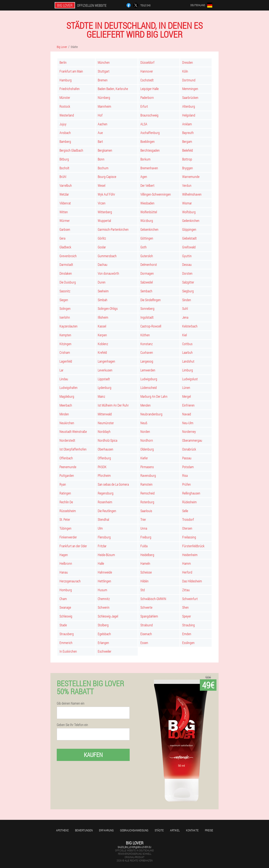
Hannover (147, 71)
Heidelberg (147, 555)
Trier (143, 519)
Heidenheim (190, 555)
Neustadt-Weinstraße (73, 431)
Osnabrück (189, 449)
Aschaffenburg (150, 133)
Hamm (187, 563)
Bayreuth (188, 133)
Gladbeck (65, 247)
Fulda (144, 546)
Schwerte (146, 607)
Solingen (65, 308)
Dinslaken (66, 273)
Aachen (103, 124)
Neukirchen (67, 423)
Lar (61, 370)
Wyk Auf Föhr (106, 194)
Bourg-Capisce (107, 177)
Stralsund (147, 625)
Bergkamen (105, 150)
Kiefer (144, 458)
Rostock (65, 106)
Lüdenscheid (149, 388)
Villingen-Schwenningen (156, 194)
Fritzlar (102, 546)
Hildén (144, 581)
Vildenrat (65, 203)
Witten (64, 212)
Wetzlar (64, 194)
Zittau (186, 590)
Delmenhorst (149, 264)
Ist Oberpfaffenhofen (73, 449)
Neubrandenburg (151, 414)
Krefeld (102, 352)
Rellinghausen (191, 493)
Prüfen (187, 484)
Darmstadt (66, 264)
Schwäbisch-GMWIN (153, 599)
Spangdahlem (149, 616)
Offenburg (104, 458)
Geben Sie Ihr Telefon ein (72, 725)
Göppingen (189, 229)
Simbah (103, 300)
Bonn (101, 159)
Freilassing (189, 537)
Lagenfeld (66, 361)
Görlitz (102, 238)
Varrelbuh (66, 185)
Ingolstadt (147, 317)
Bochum (103, 168)
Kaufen (93, 755)
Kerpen (102, 335)
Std (143, 590)
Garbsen (65, 229)
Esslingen (188, 643)
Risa (185, 475)
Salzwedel (147, 282)
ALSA (144, 124)
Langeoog (147, 361)
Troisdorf (188, 519)
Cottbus (187, 344)
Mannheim (104, 106)
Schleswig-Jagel (108, 616)
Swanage (65, 607)
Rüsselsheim (68, 511)
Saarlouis (146, 511)
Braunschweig (149, 115)
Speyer (187, 616)
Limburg (188, 370)
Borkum (145, 159)
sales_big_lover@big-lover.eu (134, 847)
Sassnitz (65, 291)
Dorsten (187, 273)
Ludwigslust (190, 379)
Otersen (187, 528)
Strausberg (67, 634)
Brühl (63, 177)
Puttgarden (67, 475)
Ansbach (65, 133)
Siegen (64, 300)
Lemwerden (148, 370)
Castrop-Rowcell (151, 326)
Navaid (187, 414)
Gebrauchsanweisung (134, 830)
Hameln (145, 563)
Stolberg (103, 625)
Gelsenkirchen (149, 229)
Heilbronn (66, 563)
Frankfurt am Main (71, 71)
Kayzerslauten (69, 326)
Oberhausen (105, 449)
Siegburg (188, 291)
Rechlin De (66, 502)
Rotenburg (147, 502)
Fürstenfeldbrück (193, 546)
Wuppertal (104, 221)
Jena (185, 317)
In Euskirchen (68, 651)
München (104, 62)
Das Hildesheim (192, 581)
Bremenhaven (149, 168)
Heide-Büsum (106, 555)
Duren (102, 282)
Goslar (102, 247)
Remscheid (148, 493)
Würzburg (147, 221)
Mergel (187, 396)
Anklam (187, 124)
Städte (159, 830)
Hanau (64, 572)
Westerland (67, 115)
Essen (144, 643)
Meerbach (66, 405)
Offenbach (66, 458)
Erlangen (103, 643)
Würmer (65, 221)
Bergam (187, 141)
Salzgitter (188, 282)
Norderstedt (67, 440)
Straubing (189, 625)
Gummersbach (107, 256)
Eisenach (146, 634)
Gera (62, 238)
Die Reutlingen (107, 511)
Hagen (64, 555)
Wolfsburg (189, 212)
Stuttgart (104, 71)
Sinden (187, 300)
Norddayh (104, 431)
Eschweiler (105, 651)
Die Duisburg (68, 282)
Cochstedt (147, 80)
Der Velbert (147, 185)
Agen (144, 177)
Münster (65, 97)
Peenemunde (68, 467)
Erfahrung (106, 830)
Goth (144, 247)
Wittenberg (105, 212)
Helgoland (189, 115)
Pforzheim (104, 475)
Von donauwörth (108, 273)
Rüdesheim (189, 502)
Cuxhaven (147, 352)
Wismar (187, 203)
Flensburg (104, 537)
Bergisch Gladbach (71, 150)
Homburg (66, 590)
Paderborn (147, 97)
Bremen (103, 80)
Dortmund (189, 80)
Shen (185, 607)
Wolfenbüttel (149, 212)
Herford (187, 572)
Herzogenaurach (70, 581)
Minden (64, 414)
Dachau (103, 264)
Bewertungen (84, 830)
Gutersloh (147, 256)
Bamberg (65, 141)
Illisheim (103, 317)
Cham (63, 599)
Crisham (65, 352)
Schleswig (66, 616)
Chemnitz (104, 599)
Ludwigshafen (69, 388)
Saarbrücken (190, 97)
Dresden (188, 62)
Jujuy (63, 124)
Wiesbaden (147, 203)
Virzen (102, 203)
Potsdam (188, 467)
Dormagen (147, 273)
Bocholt (64, 168)
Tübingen (65, 528)
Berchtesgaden (150, 150)
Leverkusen (105, 370)
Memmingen (190, 89)
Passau (187, 458)
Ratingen (65, 493)
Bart (100, 141)
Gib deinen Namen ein (71, 703)
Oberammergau (192, 440)
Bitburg (64, 159)
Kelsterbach (190, 326)
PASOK (102, 467)
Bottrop (187, 159)
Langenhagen (106, 361)
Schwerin (104, 607)
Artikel (175, 830)
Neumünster (106, 423)
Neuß (144, 423)
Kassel (102, 326)
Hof (100, 115)
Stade (63, 625)
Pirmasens (147, 467)
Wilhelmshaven (192, 194)
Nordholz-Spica (107, 440)
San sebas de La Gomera (113, 484)
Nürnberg (104, 97)
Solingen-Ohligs (108, 308)
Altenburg (189, 106)
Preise (209, 830)
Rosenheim (105, 502)
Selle (185, 511)
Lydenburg (105, 388)
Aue (100, 133)
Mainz (101, 396)
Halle (101, 563)
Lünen (186, 388)
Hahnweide (105, 572)
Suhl (185, 308)
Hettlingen (104, 581)
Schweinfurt (190, 599)
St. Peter (65, 519)
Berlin (63, 62)
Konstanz (146, 344)
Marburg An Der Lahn (154, 396)
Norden (145, 431)
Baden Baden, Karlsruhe (113, 89)
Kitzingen (65, 344)
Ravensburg (148, 475)
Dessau (187, 264)
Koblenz (103, 344)
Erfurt (144, 106)
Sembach (146, 291)
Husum (102, 590)
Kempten (65, 335)
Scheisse (146, 572)
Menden (146, 405)
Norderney (189, 431)
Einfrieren (188, 405)
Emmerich (66, 643)
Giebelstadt (189, 238)
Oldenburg (147, 449)
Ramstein (146, 484)
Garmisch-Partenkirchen (113, 229)
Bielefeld (188, 150)
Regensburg (106, 493)
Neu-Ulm (188, 423)
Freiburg (146, 537)
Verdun (187, 185)
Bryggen (188, 168)
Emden (187, 634)
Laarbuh (187, 352)
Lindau (64, 379)
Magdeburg (67, 396)
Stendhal (103, 519)
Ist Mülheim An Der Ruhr (113, 405)
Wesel (102, 185)
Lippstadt (104, 379)
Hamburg (66, 80)
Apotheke (62, 830)
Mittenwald (105, 414)
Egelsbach (104, 634)
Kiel (185, 335)
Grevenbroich (68, 256)
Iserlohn (65, 317)
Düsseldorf (147, 62)
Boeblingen (148, 141)
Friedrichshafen (70, 89)
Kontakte (192, 830)
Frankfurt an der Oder (73, 546)
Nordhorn (147, 440)
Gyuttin (187, 256)
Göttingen (147, 238)
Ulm (100, 528)
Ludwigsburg (149, 379)
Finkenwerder (68, 537)
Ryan (63, 484)
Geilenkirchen (191, 221)
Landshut (188, 361)
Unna (144, 528)
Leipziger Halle (150, 89)
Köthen (145, 335)
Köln (185, 71)
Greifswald (189, 247)
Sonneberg (147, 308)
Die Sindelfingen (151, 300)
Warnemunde (191, 177)
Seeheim (103, 291)
